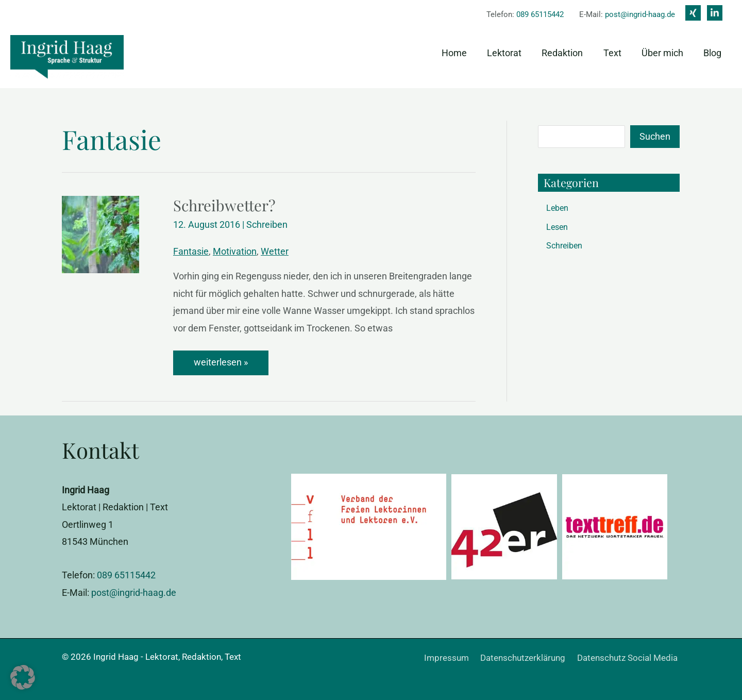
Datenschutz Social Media (630, 657)
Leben (557, 208)
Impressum (455, 657)
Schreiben (267, 224)
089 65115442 (540, 14)
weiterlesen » (224, 362)
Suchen (655, 136)
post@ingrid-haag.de (640, 14)
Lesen (557, 227)
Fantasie (191, 251)
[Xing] (693, 13)
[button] (23, 677)
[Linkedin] (715, 13)
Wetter (275, 251)
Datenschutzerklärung (528, 657)
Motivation (235, 251)
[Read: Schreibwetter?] (100, 234)
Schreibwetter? (225, 205)
